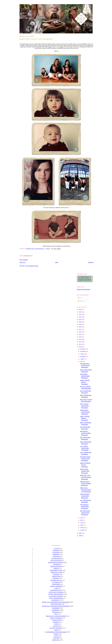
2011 (80, 344)
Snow (56, 624)
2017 (80, 329)
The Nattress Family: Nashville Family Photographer (85, 459)
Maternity (56, 600)
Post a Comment (24, 260)
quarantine (56, 620)
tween (56, 634)
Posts (80, 298)
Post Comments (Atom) (32, 266)
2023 (80, 314)
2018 (80, 327)
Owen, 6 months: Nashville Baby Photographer (84, 406)
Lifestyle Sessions (56, 592)
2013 (80, 339)
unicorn (56, 638)
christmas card (56, 570)
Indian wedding (56, 586)
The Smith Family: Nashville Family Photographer (85, 365)
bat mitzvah (56, 558)
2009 (80, 533)
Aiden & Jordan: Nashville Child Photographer (85, 471)
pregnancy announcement (56, 616)
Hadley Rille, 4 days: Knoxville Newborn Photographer (86, 477)
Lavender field (56, 590)
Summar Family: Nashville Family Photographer (85, 412)
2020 (80, 322)
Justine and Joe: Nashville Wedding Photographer (85, 433)
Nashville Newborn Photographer (56, 606)
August (82, 359)
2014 (80, 337)
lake (56, 588)
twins (56, 636)
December (83, 349)
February (83, 528)
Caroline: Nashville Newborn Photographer (85, 382)
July (82, 361)
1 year (56, 548)
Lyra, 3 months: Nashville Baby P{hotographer (84, 448)
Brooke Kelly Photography (84, 289)
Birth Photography (56, 562)
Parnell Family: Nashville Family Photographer (85, 376)
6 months (56, 552)
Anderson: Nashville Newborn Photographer (85, 465)
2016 (80, 332)
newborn (56, 608)
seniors (56, 622)
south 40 (56, 626)
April (82, 523)
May (82, 520)
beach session (56, 560)
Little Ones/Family (56, 594)
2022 (80, 317)
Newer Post (22, 262)
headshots (56, 584)
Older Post (91, 262)
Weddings (56, 640)
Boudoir (56, 564)
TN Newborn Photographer (56, 632)
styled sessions (56, 628)
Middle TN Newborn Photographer (56, 602)
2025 (80, 309)
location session (56, 596)
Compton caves (56, 572)
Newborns (56, 610)
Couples (56, 574)
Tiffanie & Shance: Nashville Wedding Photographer (85, 483)
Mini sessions (56, 604)
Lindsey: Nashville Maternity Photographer (85, 418)
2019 (80, 324)
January (82, 530)
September (83, 356)
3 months (56, 550)
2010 (80, 347)
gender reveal (56, 580)
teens (56, 630)
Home (57, 262)
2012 (80, 342)
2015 (80, 334)
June (82, 518)
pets (56, 614)
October (83, 354)
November (83, 351)
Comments (81, 301)
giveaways (56, 582)
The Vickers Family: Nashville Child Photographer (85, 513)
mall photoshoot (56, 598)
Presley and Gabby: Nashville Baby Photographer (85, 496)
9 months (56, 554)
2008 (80, 536)
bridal (56, 568)
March (82, 525)
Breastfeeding (56, 566)
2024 (80, 312)
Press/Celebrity (56, 618)
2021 (80, 319)
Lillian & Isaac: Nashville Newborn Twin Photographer (85, 490)
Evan (27, 44)
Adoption (56, 556)
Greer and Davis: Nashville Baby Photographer (84, 506)
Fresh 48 (56, 578)
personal (56, 612)
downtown (56, 576)
